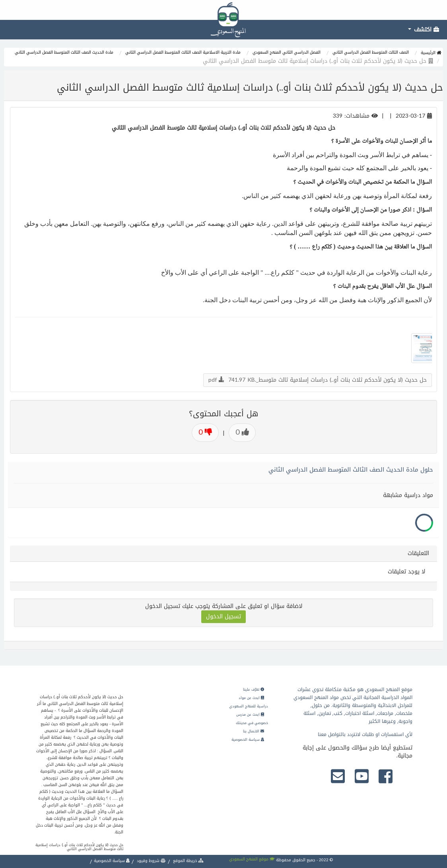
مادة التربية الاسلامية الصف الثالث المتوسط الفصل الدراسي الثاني (183, 52)
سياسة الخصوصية (248, 740)
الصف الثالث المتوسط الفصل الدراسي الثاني (371, 52)
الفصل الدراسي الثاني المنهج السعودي (287, 52)
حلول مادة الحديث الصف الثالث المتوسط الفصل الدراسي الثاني (351, 470)
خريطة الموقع (188, 861)
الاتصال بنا (254, 731)
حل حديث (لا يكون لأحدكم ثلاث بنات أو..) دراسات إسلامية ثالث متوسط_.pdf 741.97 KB (318, 380)
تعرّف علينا (254, 689)
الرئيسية (431, 53)
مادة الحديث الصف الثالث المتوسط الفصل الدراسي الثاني (64, 52)
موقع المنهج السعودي (252, 859)
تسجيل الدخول (223, 617)
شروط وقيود (151, 861)
